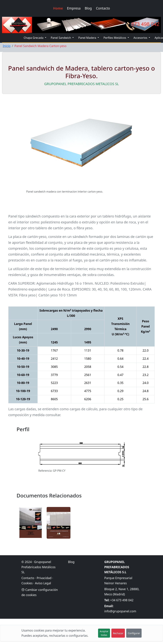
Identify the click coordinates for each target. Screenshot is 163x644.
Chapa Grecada (34, 38)
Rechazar (118, 633)
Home (58, 8)
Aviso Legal (43, 583)
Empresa (74, 8)
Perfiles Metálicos (115, 38)
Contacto (103, 8)
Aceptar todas (104, 633)
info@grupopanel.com (120, 611)
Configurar (134, 633)
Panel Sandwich (61, 38)
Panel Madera (88, 38)
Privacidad (44, 578)
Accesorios (141, 38)
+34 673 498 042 (122, 600)
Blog (88, 8)
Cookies (27, 583)
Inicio (7, 46)
